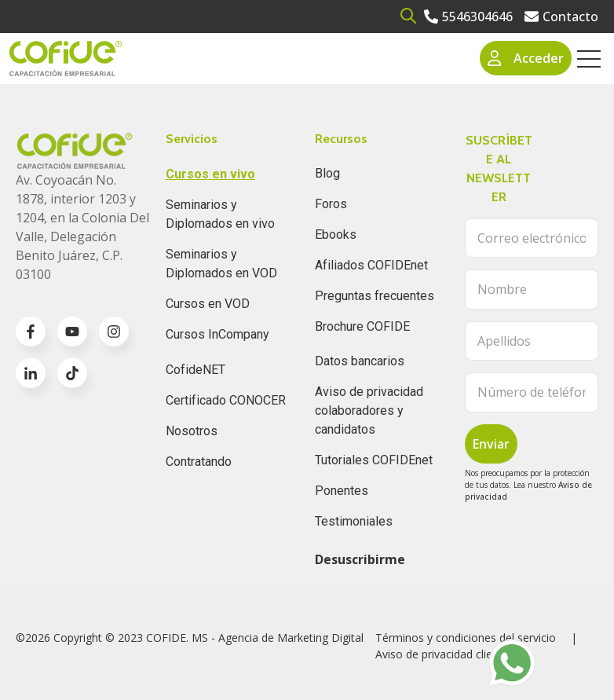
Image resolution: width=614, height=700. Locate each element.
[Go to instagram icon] (114, 332)
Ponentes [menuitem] (342, 491)
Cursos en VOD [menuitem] (208, 304)
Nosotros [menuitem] (192, 431)
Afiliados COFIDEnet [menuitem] (371, 265)
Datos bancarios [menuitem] (360, 361)
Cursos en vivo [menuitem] (210, 174)
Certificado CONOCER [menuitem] (226, 400)
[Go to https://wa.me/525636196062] (512, 663)
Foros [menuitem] (331, 204)
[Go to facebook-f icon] (31, 332)
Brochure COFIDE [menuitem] (362, 326)
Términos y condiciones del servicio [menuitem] (466, 638)
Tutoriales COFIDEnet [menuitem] (374, 460)
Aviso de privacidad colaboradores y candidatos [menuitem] (369, 410)
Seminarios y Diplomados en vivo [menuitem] (220, 214)
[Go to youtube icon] (72, 332)
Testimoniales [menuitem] (354, 521)
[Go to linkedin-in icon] (31, 373)
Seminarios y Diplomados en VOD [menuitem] (221, 264)
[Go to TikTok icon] (72, 373)
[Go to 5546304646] (468, 16)
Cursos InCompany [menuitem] (217, 334)
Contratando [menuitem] (199, 462)
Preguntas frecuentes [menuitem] (375, 296)
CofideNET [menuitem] (196, 370)
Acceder (526, 58)
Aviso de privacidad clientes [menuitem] (445, 654)
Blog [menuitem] (327, 173)
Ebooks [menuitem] (336, 235)
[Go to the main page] (66, 59)
